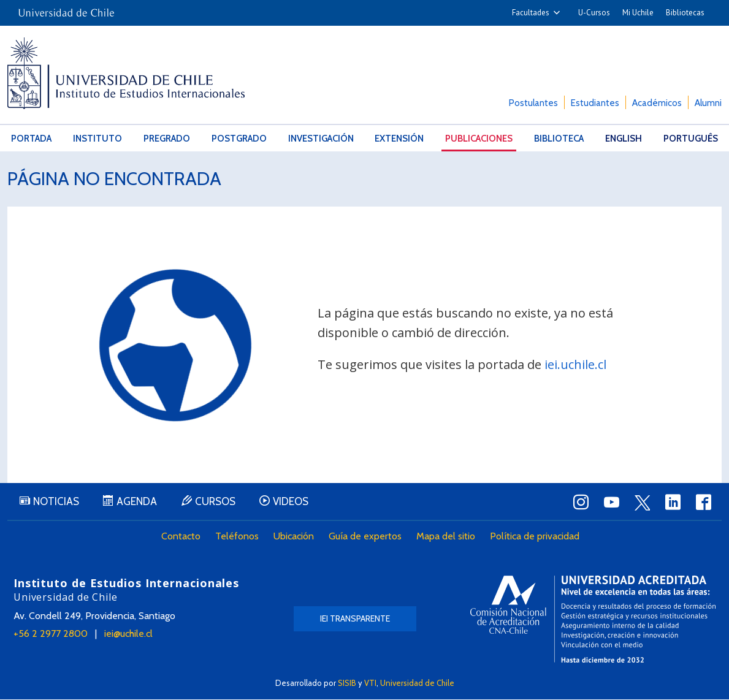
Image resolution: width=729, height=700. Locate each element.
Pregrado (167, 138)
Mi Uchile (638, 13)
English (624, 138)
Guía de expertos (366, 537)
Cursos (216, 503)
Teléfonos (238, 537)
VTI (370, 683)
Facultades (531, 13)
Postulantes (533, 103)
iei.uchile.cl (575, 364)
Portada (31, 138)
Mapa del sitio (446, 537)
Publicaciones (479, 138)
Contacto (181, 537)
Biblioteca (559, 138)
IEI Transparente (355, 620)
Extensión (399, 138)
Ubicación (294, 537)
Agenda (137, 503)
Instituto (97, 138)
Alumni (708, 103)
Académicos (657, 103)
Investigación (321, 138)
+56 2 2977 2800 (51, 635)
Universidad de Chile (417, 683)
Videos (292, 503)
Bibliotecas (685, 13)
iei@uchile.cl (128, 635)
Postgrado (239, 138)
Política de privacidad (535, 537)
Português (691, 138)
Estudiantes (595, 103)
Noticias (56, 503)
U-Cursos (594, 13)
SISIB (347, 683)
